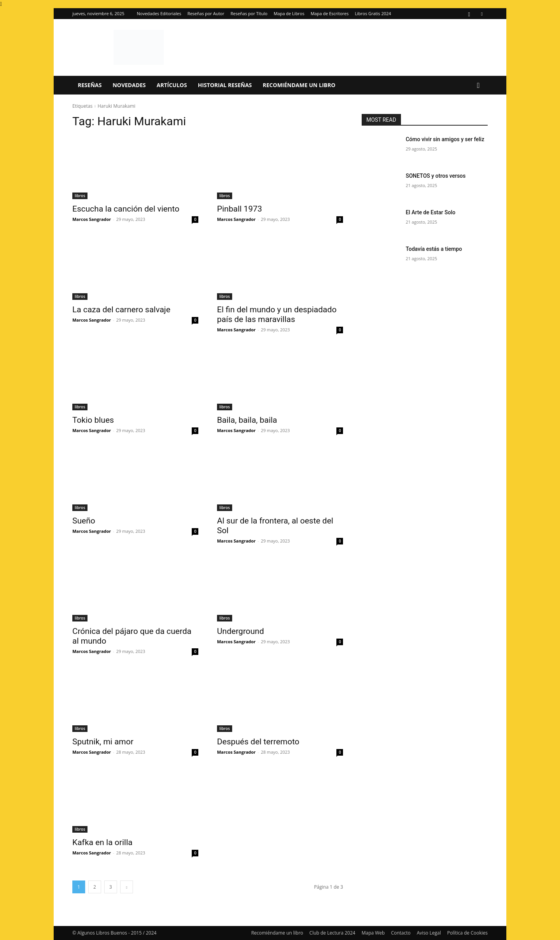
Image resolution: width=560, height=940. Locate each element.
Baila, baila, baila (247, 420)
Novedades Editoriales (159, 13)
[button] (478, 86)
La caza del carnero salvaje (121, 310)
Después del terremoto (258, 742)
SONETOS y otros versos (436, 176)
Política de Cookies (467, 933)
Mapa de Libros (289, 13)
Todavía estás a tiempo (434, 249)
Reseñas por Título (249, 13)
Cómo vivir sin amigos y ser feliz (445, 139)
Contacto (401, 933)
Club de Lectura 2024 (332, 933)
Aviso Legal (429, 933)
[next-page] (127, 887)
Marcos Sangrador (92, 219)
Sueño (84, 521)
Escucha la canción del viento (126, 209)
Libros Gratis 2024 (373, 13)
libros (80, 196)
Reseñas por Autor (206, 13)
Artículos (172, 85)
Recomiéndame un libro (299, 85)
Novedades (129, 85)
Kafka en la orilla (102, 842)
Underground (241, 631)
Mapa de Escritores (330, 13)
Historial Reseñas (225, 85)
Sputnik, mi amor (103, 742)
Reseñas (90, 85)
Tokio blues (93, 420)
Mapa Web (373, 933)
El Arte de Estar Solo (430, 212)
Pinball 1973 (240, 209)
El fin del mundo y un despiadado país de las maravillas (277, 314)
